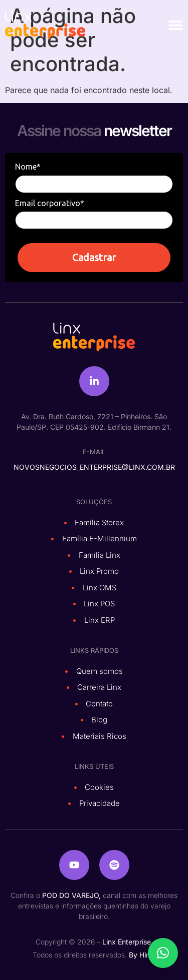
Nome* (28, 167)
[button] (163, 953)
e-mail (94, 452)
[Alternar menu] (175, 25)
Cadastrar (94, 257)
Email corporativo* (50, 203)
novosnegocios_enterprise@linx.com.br (94, 467)
